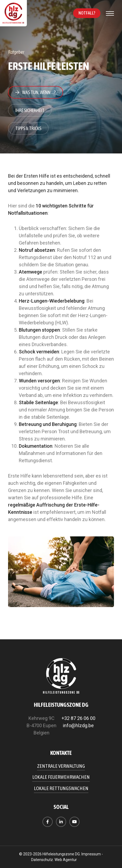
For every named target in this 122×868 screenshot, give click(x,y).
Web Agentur (66, 860)
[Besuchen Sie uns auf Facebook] (48, 822)
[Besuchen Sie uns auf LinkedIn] (61, 822)
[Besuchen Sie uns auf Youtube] (74, 822)
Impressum (91, 854)
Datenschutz (42, 860)
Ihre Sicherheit (30, 110)
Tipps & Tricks (28, 128)
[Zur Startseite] (13, 13)
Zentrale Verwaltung (61, 766)
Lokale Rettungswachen (61, 788)
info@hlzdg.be (78, 725)
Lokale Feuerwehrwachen (61, 777)
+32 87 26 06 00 (78, 718)
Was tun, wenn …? (39, 92)
